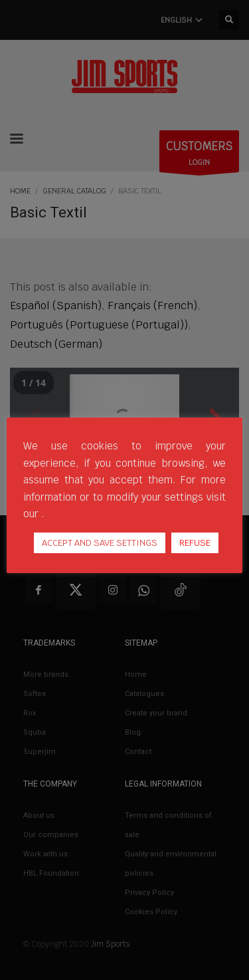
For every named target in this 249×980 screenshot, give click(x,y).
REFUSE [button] (195, 543)
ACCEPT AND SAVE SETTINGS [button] (100, 543)
